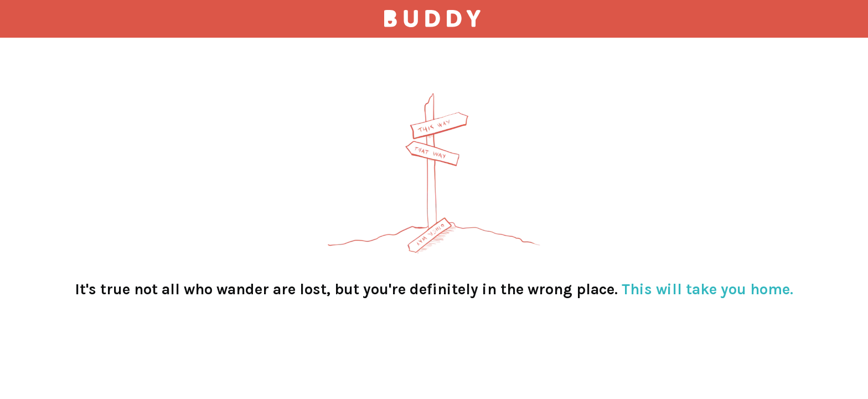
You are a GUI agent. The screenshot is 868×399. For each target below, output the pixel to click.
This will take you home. (707, 289)
